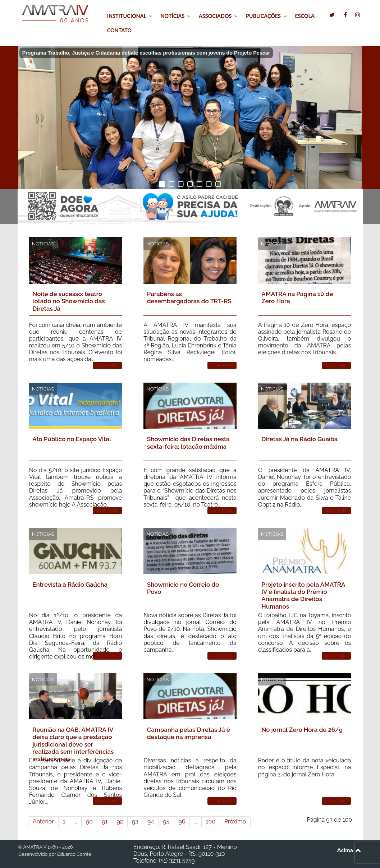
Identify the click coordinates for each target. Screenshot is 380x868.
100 (211, 821)
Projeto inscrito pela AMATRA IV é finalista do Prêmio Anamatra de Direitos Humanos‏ (303, 595)
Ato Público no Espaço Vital (72, 439)
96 (182, 821)
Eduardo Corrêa (74, 854)
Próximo (235, 821)
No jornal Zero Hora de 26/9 (302, 730)
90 (89, 821)
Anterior (43, 821)
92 (120, 821)
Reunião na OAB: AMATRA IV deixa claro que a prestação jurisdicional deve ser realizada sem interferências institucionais (73, 744)
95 (166, 821)
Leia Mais (107, 365)
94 (151, 821)
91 (105, 821)
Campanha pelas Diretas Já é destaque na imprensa (189, 733)
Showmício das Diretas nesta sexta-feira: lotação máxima (188, 443)
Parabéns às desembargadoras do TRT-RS (189, 297)
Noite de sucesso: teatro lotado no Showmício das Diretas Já (68, 301)
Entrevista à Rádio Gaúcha (70, 585)
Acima (350, 850)
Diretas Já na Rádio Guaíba (299, 439)
